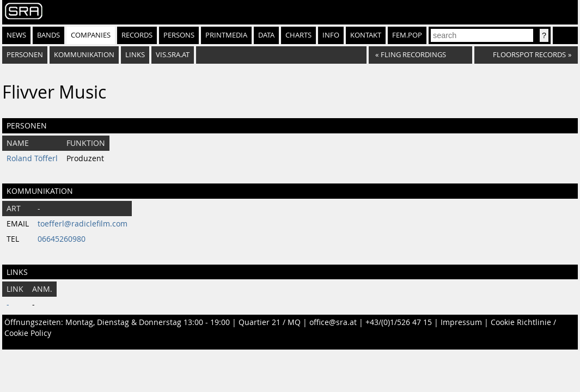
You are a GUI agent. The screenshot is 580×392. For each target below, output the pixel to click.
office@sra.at (333, 322)
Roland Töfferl (32, 158)
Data (266, 35)
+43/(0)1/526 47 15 (399, 322)
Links (135, 55)
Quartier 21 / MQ (270, 322)
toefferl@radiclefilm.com (83, 224)
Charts (298, 35)
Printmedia (226, 35)
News (16, 35)
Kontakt (366, 35)
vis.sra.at (173, 55)
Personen (25, 55)
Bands (48, 35)
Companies (91, 35)
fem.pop (407, 35)
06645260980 (62, 239)
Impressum (461, 322)
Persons (179, 35)
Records (137, 35)
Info (331, 35)
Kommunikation (84, 55)
